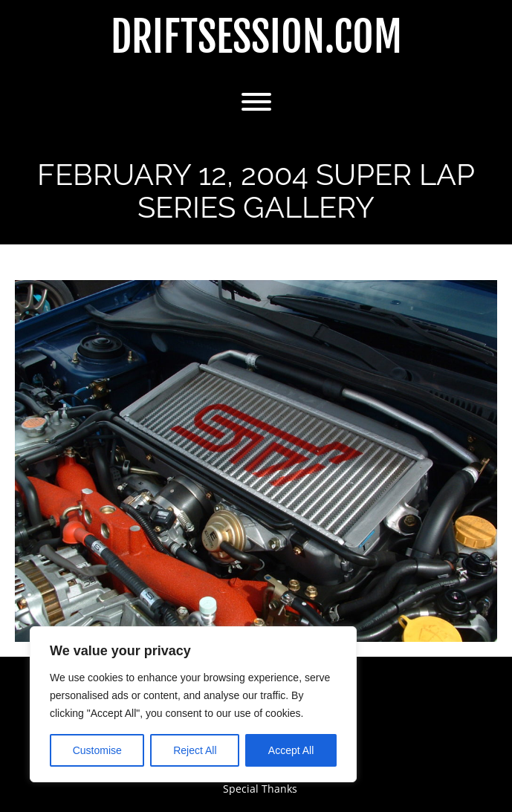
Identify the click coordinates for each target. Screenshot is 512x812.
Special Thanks (260, 789)
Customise (97, 750)
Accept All (291, 750)
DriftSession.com (256, 38)
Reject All (195, 750)
